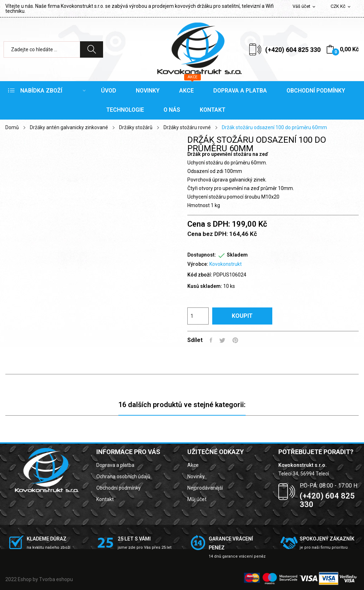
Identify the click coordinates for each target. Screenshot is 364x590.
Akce (193, 465)
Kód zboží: (200, 275)
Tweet (222, 340)
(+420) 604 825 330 (293, 50)
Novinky (196, 476)
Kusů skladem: (205, 286)
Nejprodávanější (205, 488)
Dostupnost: (202, 255)
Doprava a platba (115, 465)
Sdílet (211, 340)
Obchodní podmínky (119, 488)
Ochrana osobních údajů (123, 476)
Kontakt (105, 499)
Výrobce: (198, 264)
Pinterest (235, 340)
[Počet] (198, 316)
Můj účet (197, 499)
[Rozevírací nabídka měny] (341, 7)
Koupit (242, 316)
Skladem (237, 255)
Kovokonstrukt (226, 264)
